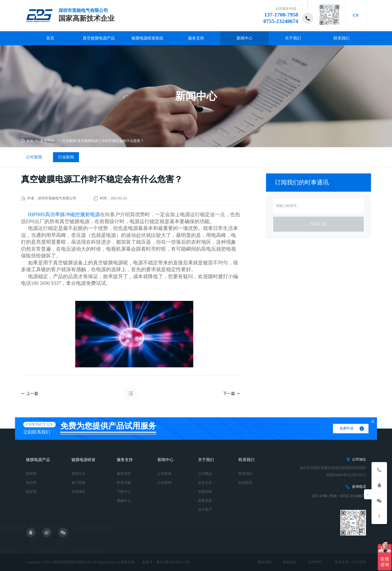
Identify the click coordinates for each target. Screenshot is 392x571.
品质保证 (78, 492)
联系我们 (341, 38)
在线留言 (245, 483)
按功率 (31, 483)
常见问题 (124, 483)
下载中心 (124, 492)
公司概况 (205, 474)
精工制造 (78, 483)
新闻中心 (244, 38)
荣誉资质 (205, 501)
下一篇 (232, 393)
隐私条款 (290, 562)
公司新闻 (34, 157)
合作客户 (205, 510)
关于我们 (293, 38)
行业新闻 (69, 141)
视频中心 (124, 501)
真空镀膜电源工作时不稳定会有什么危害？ (110, 141)
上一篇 (30, 393)
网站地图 (265, 562)
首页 (50, 38)
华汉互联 (359, 562)
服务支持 (196, 38)
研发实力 (78, 474)
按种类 (31, 474)
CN (356, 15)
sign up (318, 224)
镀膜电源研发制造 (147, 38)
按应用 (31, 492)
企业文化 (205, 483)
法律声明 (315, 562)
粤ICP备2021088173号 (173, 562)
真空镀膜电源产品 (99, 38)
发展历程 (205, 492)
